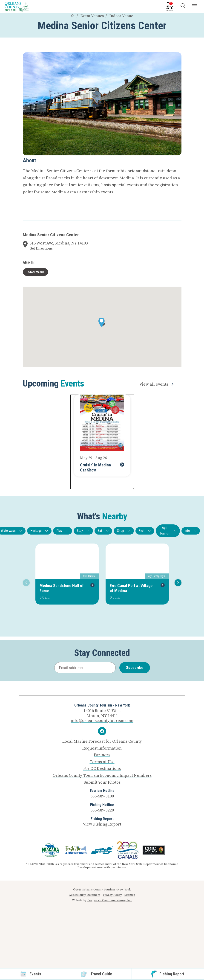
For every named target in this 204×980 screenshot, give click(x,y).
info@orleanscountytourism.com (102, 721)
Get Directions (41, 248)
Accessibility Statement (85, 895)
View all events (157, 384)
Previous (25, 583)
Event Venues (92, 16)
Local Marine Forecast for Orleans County (102, 742)
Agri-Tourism (168, 531)
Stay (83, 531)
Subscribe (135, 667)
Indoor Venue (121, 16)
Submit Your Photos (102, 782)
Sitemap (130, 895)
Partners (102, 755)
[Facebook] (102, 731)
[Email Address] (85, 668)
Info (191, 531)
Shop (124, 531)
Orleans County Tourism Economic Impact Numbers (102, 776)
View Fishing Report (102, 824)
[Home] (73, 16)
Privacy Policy (112, 895)
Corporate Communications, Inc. (110, 900)
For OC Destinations (102, 769)
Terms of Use (102, 762)
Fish (145, 531)
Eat (103, 531)
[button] (102, 322)
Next (177, 583)
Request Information (102, 748)
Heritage (39, 531)
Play (63, 531)
